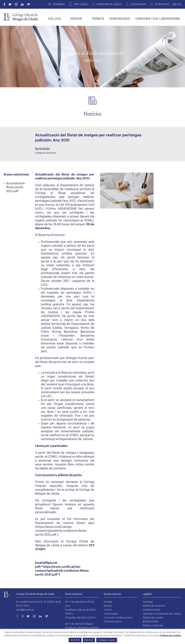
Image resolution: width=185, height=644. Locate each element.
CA (174, 4)
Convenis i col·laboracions (118, 618)
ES (180, 4)
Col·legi (108, 602)
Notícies (51, 153)
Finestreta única (112, 622)
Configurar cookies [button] (107, 640)
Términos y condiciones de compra (162, 614)
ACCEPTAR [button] (75, 640)
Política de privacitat (154, 606)
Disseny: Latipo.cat (153, 625)
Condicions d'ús (151, 610)
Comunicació (111, 614)
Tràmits (108, 610)
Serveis (108, 606)
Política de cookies (153, 618)
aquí (91, 523)
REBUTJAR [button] (89, 640)
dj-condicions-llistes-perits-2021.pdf (16, 187)
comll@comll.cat (25, 610)
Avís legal (148, 602)
